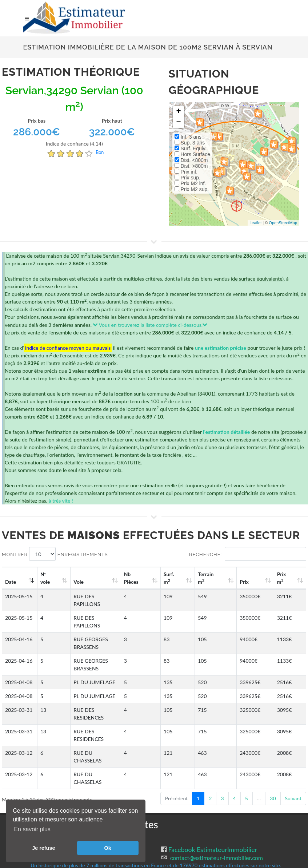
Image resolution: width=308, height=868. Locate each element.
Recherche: (248, 554)
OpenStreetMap (283, 223)
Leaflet (255, 223)
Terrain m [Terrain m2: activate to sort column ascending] (225, 578)
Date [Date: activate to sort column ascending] (11, 582)
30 (273, 737)
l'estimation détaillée (226, 432)
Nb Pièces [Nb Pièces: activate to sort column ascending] (163, 578)
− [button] (178, 123)
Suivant (293, 737)
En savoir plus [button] (32, 829)
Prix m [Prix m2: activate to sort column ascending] (287, 578)
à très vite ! (61, 501)
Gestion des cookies (51, 788)
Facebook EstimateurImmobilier (212, 788)
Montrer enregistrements (55, 554)
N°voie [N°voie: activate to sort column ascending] (48, 578)
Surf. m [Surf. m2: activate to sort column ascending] (194, 578)
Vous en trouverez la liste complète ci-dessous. (150, 325)
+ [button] (178, 112)
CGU (30, 796)
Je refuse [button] (43, 848)
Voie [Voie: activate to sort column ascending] (76, 582)
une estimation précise (221, 348)
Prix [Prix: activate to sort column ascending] (256, 582)
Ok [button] (108, 848)
